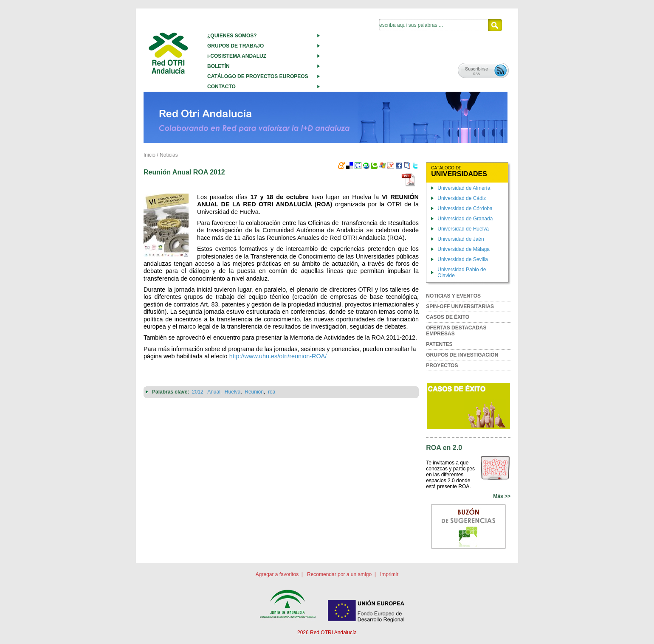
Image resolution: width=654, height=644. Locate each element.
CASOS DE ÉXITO (448, 317)
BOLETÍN (218, 66)
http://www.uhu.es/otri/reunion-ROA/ (278, 356)
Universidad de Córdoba (465, 208)
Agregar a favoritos (277, 574)
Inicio (149, 155)
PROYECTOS (442, 366)
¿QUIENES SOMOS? (232, 36)
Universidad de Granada (465, 219)
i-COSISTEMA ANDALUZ (237, 56)
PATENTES (439, 344)
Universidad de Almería (464, 188)
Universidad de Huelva (463, 229)
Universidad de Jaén (461, 239)
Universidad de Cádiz (462, 198)
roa (272, 392)
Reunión (254, 392)
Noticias (169, 155)
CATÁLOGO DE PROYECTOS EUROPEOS (258, 76)
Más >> (502, 496)
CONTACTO (221, 87)
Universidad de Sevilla (463, 259)
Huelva (233, 392)
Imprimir (389, 574)
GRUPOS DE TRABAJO (235, 46)
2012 (198, 392)
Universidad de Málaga (464, 249)
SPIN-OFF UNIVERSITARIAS (460, 307)
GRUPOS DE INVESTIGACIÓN (462, 355)
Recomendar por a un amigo (339, 574)
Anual (214, 392)
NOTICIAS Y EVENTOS (453, 296)
